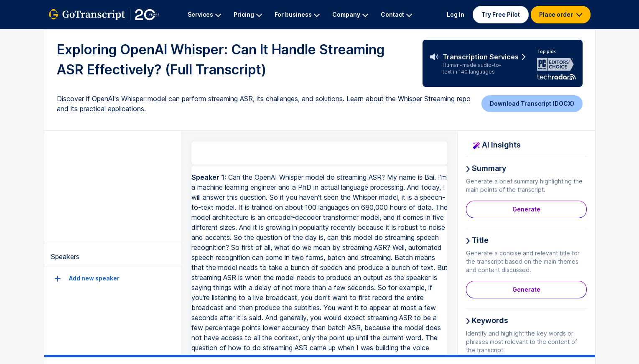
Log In (456, 14)
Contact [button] (396, 14)
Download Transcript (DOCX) (532, 103)
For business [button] (297, 14)
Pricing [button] (248, 14)
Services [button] (204, 14)
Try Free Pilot (501, 14)
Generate (526, 209)
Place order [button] (561, 14)
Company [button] (350, 14)
